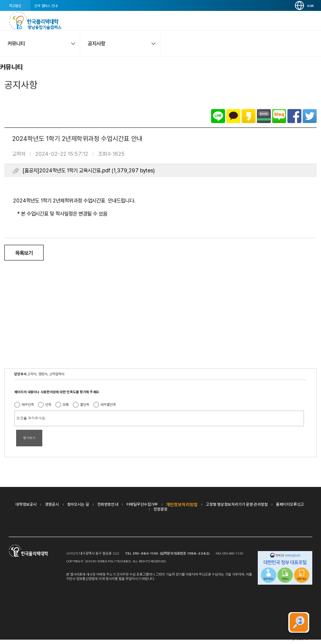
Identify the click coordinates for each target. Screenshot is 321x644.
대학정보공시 (26, 504)
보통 (66, 404)
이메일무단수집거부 (142, 504)
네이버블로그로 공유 (279, 116)
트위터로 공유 (310, 116)
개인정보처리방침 (182, 504)
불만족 (85, 404)
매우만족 (28, 404)
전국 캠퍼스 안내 (46, 6)
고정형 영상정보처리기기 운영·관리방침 (237, 504)
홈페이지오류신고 (290, 504)
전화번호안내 (108, 504)
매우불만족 (108, 404)
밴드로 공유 (264, 116)
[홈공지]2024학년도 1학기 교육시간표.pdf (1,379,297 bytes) (89, 171)
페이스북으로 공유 (294, 116)
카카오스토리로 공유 (249, 116)
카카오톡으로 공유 (233, 116)
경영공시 (52, 504)
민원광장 (160, 509)
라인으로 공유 (218, 116)
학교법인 (15, 6)
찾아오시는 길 (78, 504)
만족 (48, 404)
